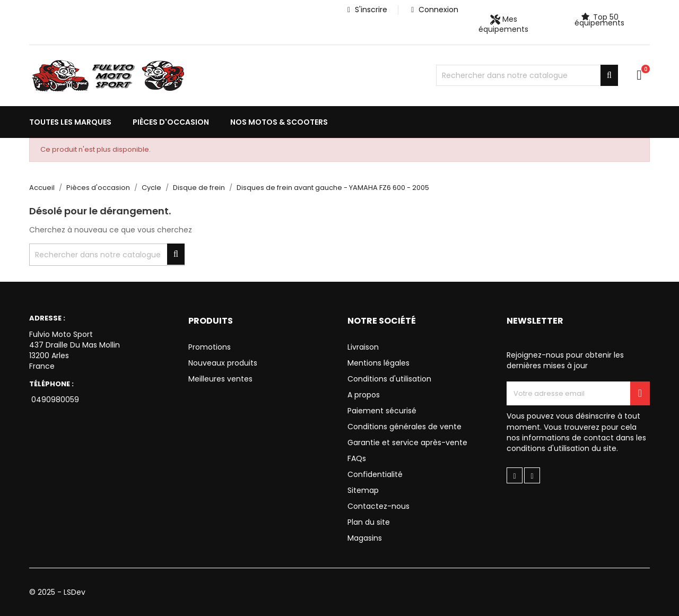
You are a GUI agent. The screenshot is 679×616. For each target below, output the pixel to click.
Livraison (363, 347)
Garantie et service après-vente (407, 443)
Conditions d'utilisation (389, 379)
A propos (364, 395)
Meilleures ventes (220, 379)
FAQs (357, 458)
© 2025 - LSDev (57, 592)
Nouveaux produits (223, 363)
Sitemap (363, 490)
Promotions (210, 347)
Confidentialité (375, 474)
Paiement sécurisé (382, 411)
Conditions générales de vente (404, 427)
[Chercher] (527, 75)
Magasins (365, 538)
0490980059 (54, 400)
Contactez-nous (378, 506)
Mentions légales (378, 363)
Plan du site (369, 522)
